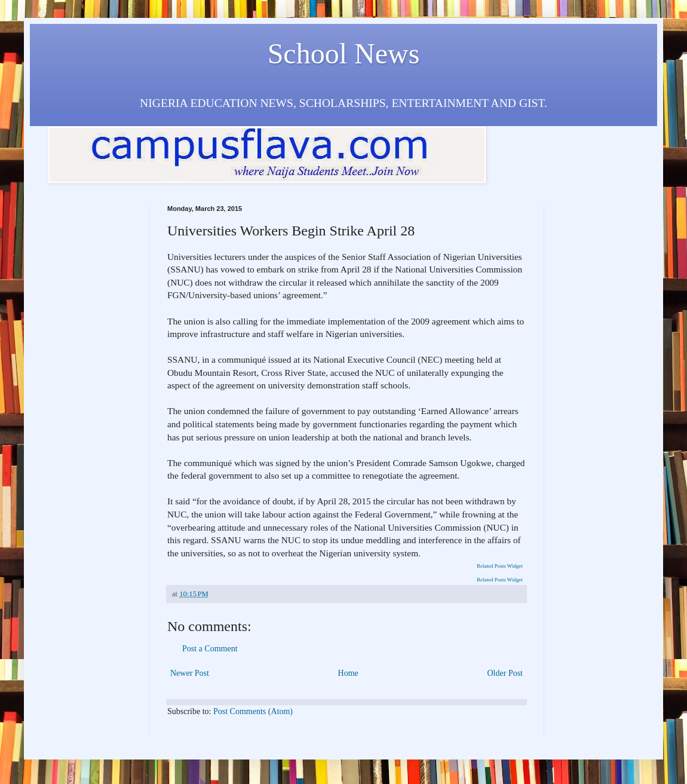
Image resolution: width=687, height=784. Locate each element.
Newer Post (190, 673)
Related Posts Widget (500, 566)
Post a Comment (210, 649)
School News (344, 53)
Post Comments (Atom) (253, 711)
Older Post (505, 673)
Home (348, 673)
